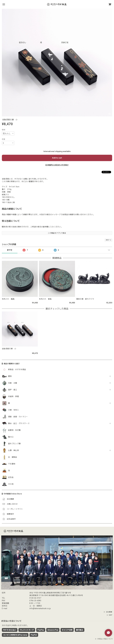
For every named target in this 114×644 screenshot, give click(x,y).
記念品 (11, 477)
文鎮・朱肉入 (13, 410)
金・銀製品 (13, 457)
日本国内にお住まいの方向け (57, 165)
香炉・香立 (13, 390)
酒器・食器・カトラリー (18, 417)
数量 (4, 139)
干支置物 (12, 464)
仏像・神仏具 (13, 450)
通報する (108, 240)
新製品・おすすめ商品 (17, 369)
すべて (10, 250)
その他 (11, 484)
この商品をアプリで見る (57, 233)
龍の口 (11, 437)
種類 (4, 130)
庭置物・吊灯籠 (14, 430)
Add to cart (57, 158)
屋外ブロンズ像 (14, 444)
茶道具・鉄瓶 (13, 396)
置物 (10, 376)
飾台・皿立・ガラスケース (19, 423)
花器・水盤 (13, 383)
